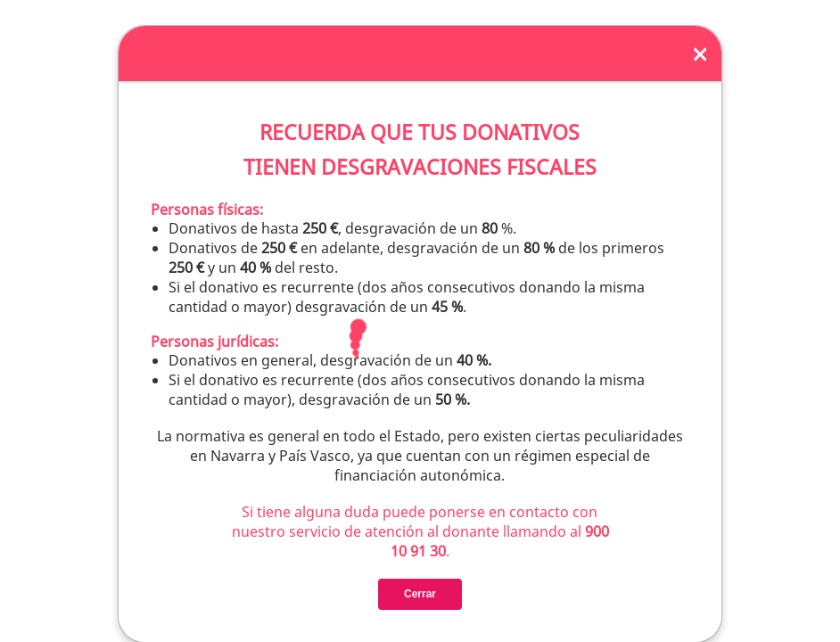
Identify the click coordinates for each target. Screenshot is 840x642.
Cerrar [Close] (420, 594)
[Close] (700, 53)
